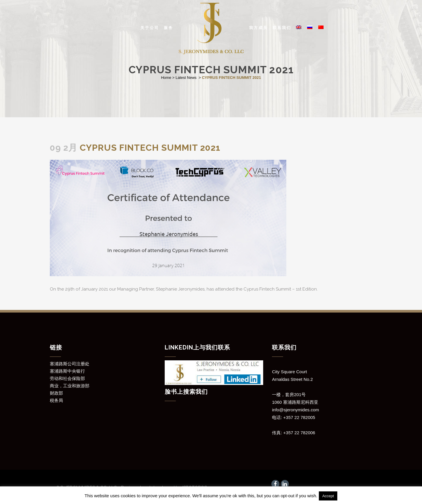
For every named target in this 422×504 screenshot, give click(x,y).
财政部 (56, 393)
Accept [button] (328, 496)
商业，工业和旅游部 (70, 386)
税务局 (56, 401)
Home (166, 78)
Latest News (186, 78)
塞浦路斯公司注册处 (70, 364)
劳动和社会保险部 (67, 379)
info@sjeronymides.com (295, 410)
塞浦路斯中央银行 (67, 371)
